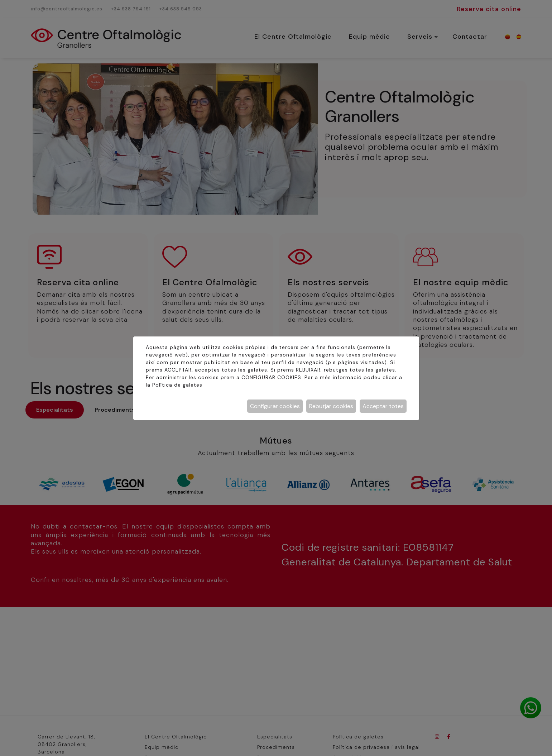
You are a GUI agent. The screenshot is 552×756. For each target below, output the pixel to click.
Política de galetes (177, 385)
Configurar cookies (275, 406)
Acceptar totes (383, 406)
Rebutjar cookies (331, 406)
